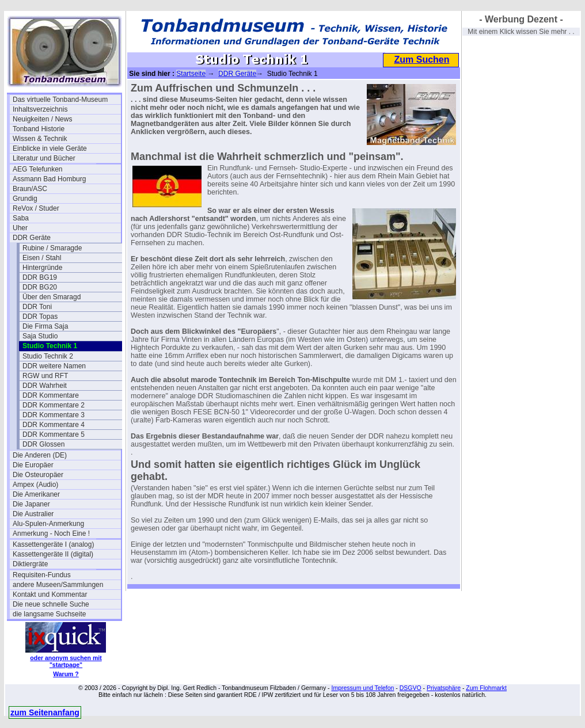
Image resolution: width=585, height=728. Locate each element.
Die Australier (33, 514)
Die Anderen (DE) (40, 455)
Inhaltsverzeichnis (40, 109)
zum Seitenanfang (45, 712)
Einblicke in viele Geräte (50, 148)
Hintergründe (42, 268)
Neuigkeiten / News (42, 119)
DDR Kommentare (51, 395)
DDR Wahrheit (45, 386)
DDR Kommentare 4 (54, 425)
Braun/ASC (30, 189)
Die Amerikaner (36, 494)
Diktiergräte (30, 564)
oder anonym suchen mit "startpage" (66, 661)
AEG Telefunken (38, 169)
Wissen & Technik (40, 139)
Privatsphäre (444, 688)
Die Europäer (33, 465)
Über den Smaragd (52, 297)
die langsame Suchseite (49, 614)
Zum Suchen (421, 60)
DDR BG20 (40, 287)
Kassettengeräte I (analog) (53, 544)
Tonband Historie (39, 129)
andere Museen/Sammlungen (58, 585)
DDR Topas (40, 317)
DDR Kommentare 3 (54, 415)
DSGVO (411, 688)
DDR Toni (37, 307)
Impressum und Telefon (362, 688)
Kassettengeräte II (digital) (53, 554)
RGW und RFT (45, 376)
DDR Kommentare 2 (54, 405)
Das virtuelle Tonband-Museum (60, 100)
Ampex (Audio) (35, 485)
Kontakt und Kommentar (50, 594)
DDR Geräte (32, 238)
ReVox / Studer (36, 208)
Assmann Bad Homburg (49, 179)
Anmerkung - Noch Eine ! (51, 533)
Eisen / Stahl (42, 258)
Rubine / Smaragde (52, 248)
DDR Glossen (43, 444)
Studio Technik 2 (48, 356)
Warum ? (66, 674)
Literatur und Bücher (44, 158)
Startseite (191, 74)
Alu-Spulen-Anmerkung (48, 524)
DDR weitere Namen (54, 366)
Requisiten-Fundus (42, 575)
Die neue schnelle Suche (51, 604)
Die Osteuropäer (38, 475)
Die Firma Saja (45, 326)
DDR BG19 (40, 277)
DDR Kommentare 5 (54, 434)
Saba (21, 218)
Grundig (25, 199)
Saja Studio (40, 336)
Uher (20, 228)
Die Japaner (31, 504)
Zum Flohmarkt (486, 688)
